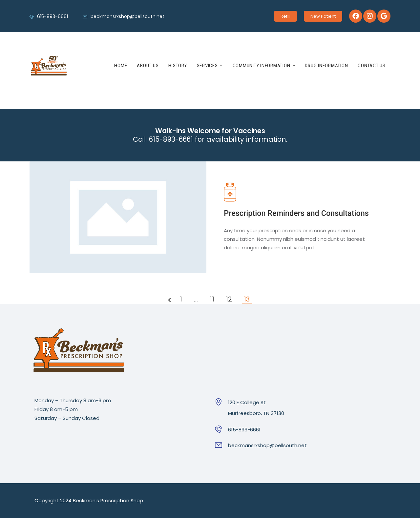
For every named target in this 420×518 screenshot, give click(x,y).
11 (213, 300)
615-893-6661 (244, 430)
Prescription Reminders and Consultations (296, 213)
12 (230, 300)
